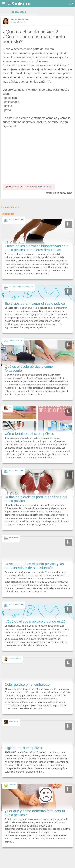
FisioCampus (14, 721)
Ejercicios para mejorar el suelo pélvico (35, 304)
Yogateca (12, 785)
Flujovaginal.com (15, 658)
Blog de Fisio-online (16, 219)
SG (10, 407)
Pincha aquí (45, 187)
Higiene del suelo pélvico (24, 748)
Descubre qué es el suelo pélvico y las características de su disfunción (34, 566)
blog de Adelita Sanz (20, 19)
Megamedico (14, 537)
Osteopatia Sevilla (16, 340)
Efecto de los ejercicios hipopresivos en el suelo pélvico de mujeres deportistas (37, 248)
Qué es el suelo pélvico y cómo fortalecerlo (29, 369)
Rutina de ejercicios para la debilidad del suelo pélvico (36, 499)
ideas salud (19, 12)
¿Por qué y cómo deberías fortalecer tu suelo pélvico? (35, 813)
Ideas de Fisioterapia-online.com (21, 287)
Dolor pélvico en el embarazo (27, 685)
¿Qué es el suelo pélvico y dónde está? (35, 621)
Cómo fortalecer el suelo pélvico (29, 434)
